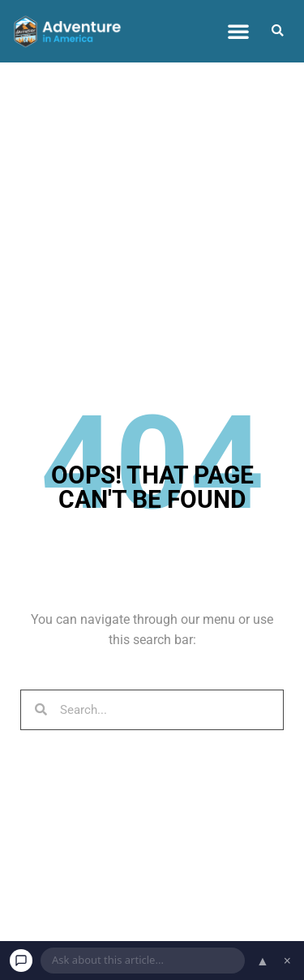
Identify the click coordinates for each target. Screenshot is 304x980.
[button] (238, 31)
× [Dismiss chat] (287, 961)
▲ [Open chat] (263, 961)
